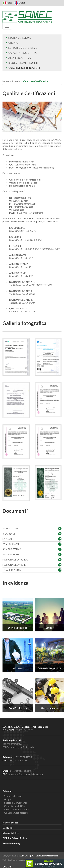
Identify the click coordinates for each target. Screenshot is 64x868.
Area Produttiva (18, 58)
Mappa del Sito (11, 833)
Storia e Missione (18, 38)
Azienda (16, 81)
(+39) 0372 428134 (18, 761)
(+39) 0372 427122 (24, 757)
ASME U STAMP (32, 544)
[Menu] (7, 26)
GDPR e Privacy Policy (15, 838)
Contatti (8, 828)
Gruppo (12, 43)
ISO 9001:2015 (32, 529)
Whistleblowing (11, 843)
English (20, 3)
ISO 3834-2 (32, 534)
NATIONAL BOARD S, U (32, 560)
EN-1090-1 (32, 539)
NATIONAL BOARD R (32, 565)
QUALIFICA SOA (32, 570)
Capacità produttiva (21, 53)
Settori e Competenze (21, 48)
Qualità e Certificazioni (23, 68)
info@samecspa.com (20, 771)
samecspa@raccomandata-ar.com (25, 774)
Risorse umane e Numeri (22, 63)
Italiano (8, 3)
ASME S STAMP (32, 554)
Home (6, 81)
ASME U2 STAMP (32, 549)
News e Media (10, 823)
